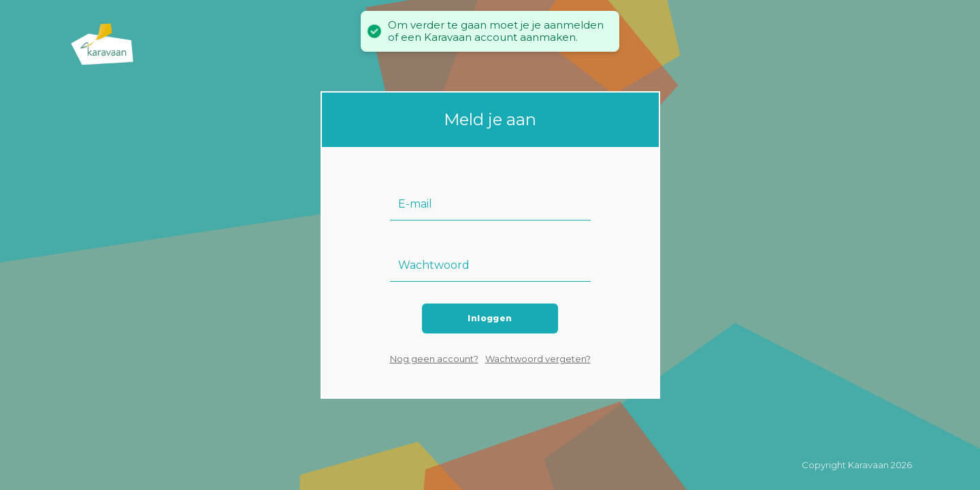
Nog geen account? (434, 359)
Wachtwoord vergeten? (538, 359)
